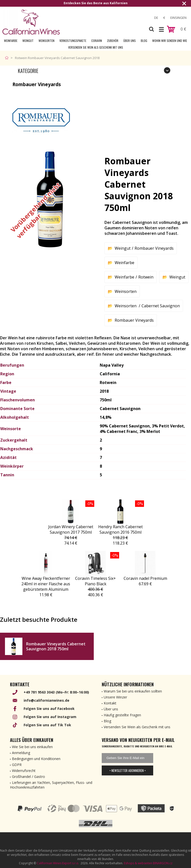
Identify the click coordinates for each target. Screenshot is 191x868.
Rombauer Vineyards (154, 248)
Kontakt (110, 703)
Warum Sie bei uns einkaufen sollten (133, 691)
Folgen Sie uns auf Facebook (49, 709)
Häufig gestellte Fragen (122, 715)
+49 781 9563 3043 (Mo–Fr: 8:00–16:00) (56, 692)
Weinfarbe (11, 41)
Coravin (97, 41)
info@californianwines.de (47, 700)
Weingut (28, 41)
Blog (144, 41)
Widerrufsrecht (24, 771)
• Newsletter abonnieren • (128, 770)
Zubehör (113, 41)
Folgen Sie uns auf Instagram (50, 717)
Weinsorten (47, 41)
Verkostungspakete (73, 41)
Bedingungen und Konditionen (36, 759)
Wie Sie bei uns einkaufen (32, 747)
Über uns (130, 41)
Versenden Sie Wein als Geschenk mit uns (96, 47)
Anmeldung (21, 753)
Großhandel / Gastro (28, 777)
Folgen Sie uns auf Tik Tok (47, 725)
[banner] (31, 22)
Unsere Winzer (115, 697)
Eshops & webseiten (138, 863)
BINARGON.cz (163, 863)
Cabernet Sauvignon (161, 306)
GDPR (17, 765)
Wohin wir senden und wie (170, 41)
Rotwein (146, 277)
